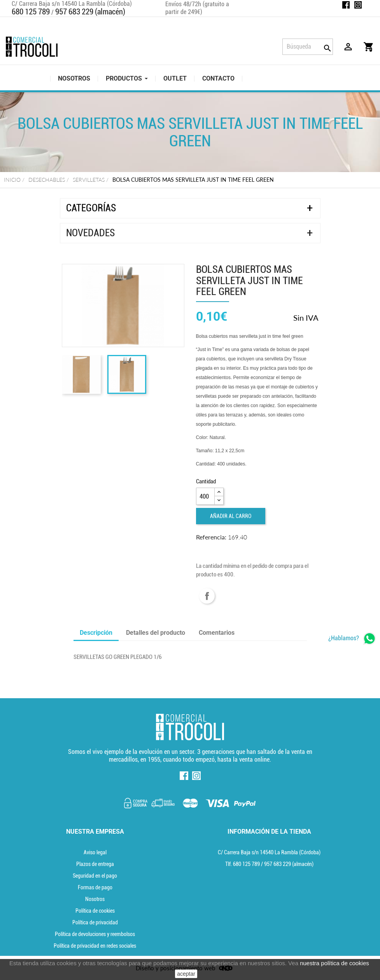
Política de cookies (95, 911)
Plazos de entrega (95, 864)
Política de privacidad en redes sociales (95, 946)
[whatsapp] (352, 638)
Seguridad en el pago (95, 876)
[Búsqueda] (308, 47)
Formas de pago (95, 887)
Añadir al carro (231, 516)
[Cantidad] (205, 496)
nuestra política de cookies (334, 963)
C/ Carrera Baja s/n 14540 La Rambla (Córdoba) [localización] (269, 852)
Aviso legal (95, 852)
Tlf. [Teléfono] (243, 864)
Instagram (358, 5)
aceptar (186, 974)
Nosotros (95, 899)
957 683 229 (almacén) (90, 12)
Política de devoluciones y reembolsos (95, 934)
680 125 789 (31, 12)
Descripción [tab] (96, 633)
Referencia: (211, 537)
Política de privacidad (95, 922)
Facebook (346, 5)
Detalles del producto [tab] (156, 633)
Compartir (207, 596)
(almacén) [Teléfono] (289, 864)
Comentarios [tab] (217, 633)
